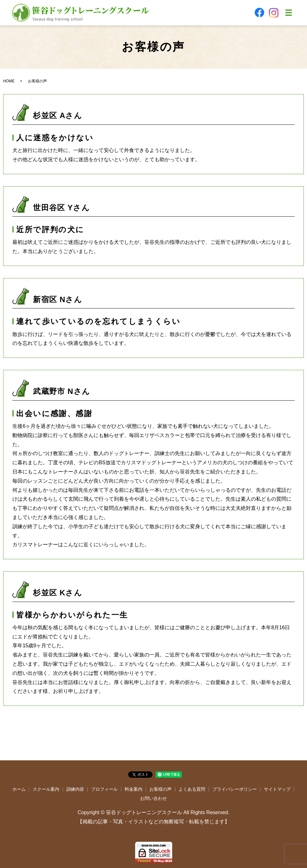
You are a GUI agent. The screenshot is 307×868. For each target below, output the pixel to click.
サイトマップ (277, 789)
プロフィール (104, 789)
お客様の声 (160, 789)
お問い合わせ (153, 798)
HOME (9, 81)
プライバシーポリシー (235, 789)
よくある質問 (192, 789)
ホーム (19, 789)
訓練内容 (75, 789)
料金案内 (134, 789)
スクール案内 (46, 789)
